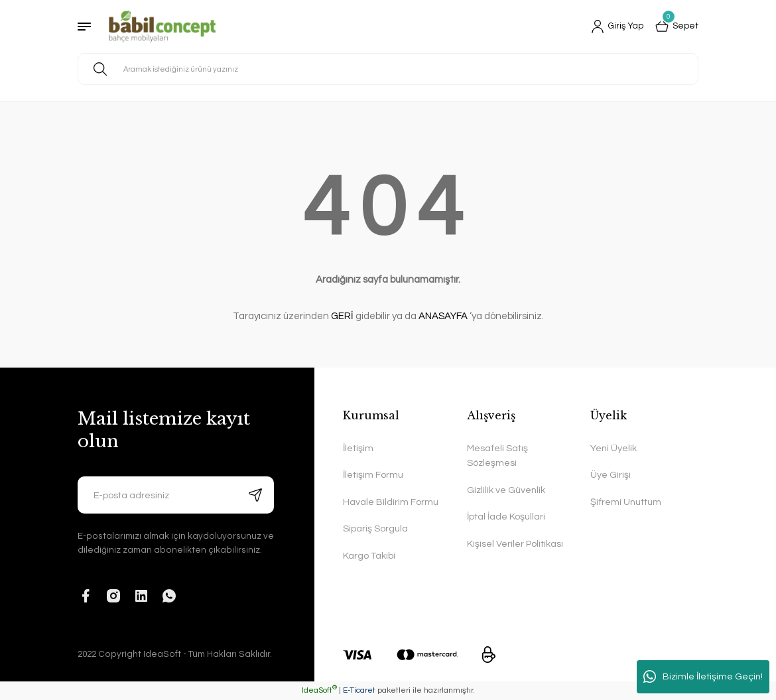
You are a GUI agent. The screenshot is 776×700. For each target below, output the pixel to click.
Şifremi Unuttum (626, 502)
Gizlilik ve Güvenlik (506, 490)
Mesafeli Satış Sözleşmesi (497, 455)
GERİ (342, 316)
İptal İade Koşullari (506, 517)
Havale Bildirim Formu (391, 502)
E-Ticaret (359, 690)
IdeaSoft (319, 690)
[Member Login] (615, 27)
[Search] (388, 69)
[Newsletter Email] (176, 495)
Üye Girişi (611, 475)
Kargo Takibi (369, 556)
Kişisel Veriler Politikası (515, 544)
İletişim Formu (373, 475)
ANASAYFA (443, 316)
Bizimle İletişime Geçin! (703, 677)
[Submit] (255, 495)
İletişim (358, 448)
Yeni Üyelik (614, 448)
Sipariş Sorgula (375, 528)
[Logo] (162, 27)
